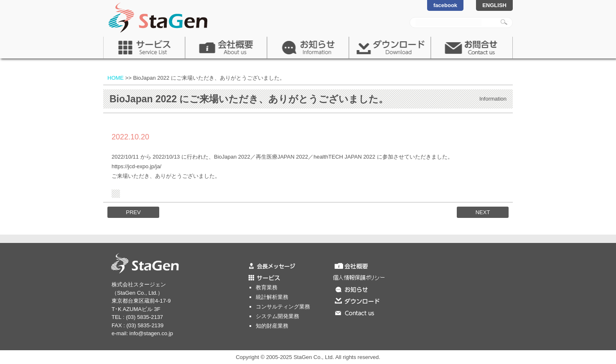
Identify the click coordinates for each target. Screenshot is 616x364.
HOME (116, 78)
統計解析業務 (272, 297)
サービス (144, 48)
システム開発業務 (277, 316)
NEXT (483, 212)
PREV (133, 212)
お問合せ (472, 48)
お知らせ (308, 48)
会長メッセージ (289, 265)
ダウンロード (390, 48)
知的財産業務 (272, 326)
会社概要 (226, 48)
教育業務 (267, 287)
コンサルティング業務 (283, 307)
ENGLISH (494, 5)
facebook (445, 5)
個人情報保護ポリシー (377, 277)
